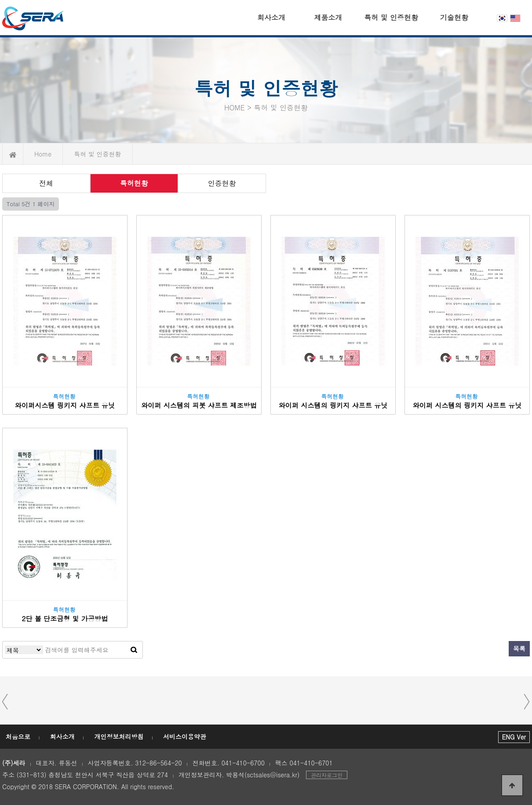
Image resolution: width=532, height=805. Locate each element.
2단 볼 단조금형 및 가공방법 (65, 618)
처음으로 (18, 736)
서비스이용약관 (185, 736)
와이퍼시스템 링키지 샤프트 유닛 (65, 405)
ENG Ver (514, 737)
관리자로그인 (327, 775)
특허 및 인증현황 (391, 17)
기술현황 (454, 17)
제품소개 (328, 17)
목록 (519, 648)
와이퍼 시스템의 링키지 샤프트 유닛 (333, 405)
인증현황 (222, 183)
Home (43, 154)
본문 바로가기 (0, 0)
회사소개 (271, 17)
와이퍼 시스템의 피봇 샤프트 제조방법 (199, 405)
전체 (46, 183)
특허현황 (134, 183)
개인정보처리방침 (119, 736)
